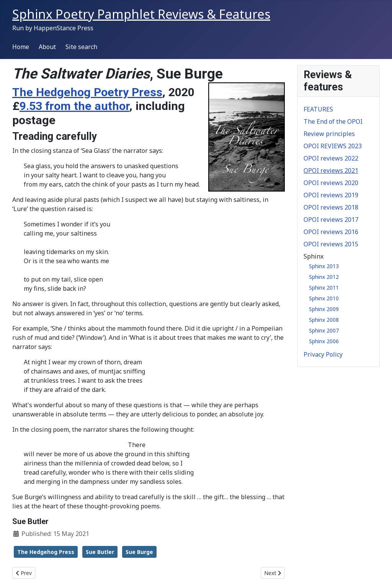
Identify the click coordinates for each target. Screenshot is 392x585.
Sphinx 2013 (324, 266)
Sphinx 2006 (324, 341)
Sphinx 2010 (324, 298)
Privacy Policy (323, 354)
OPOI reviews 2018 (331, 207)
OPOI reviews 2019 (331, 195)
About (47, 47)
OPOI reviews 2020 (331, 183)
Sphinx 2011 (324, 288)
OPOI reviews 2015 (331, 244)
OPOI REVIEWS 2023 (333, 146)
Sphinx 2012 (324, 277)
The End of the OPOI (333, 121)
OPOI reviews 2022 (331, 158)
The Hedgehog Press (46, 552)
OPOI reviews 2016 (331, 232)
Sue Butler (100, 552)
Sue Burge (139, 552)
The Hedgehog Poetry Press (87, 92)
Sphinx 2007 (324, 330)
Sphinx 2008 (324, 320)
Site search (81, 47)
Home (21, 47)
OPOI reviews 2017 (331, 220)
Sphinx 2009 (324, 309)
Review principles (329, 134)
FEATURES (318, 109)
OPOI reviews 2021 (331, 170)
